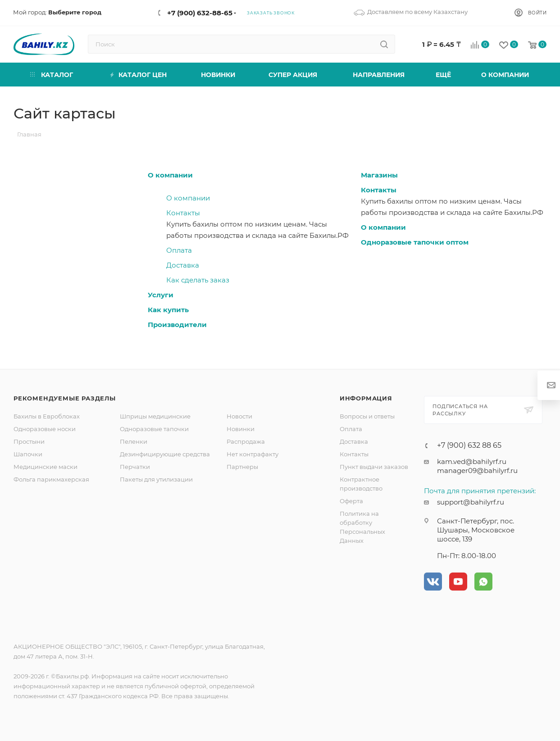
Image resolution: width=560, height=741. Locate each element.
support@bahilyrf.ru (471, 502)
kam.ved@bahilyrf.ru (472, 461)
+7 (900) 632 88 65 (469, 446)
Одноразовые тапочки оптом (415, 242)
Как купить (168, 310)
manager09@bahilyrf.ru (477, 471)
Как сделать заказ (198, 280)
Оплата (179, 250)
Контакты (183, 213)
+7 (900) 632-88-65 (200, 13)
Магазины (379, 175)
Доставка (183, 265)
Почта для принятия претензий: (480, 491)
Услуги (161, 295)
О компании (170, 175)
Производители (177, 325)
